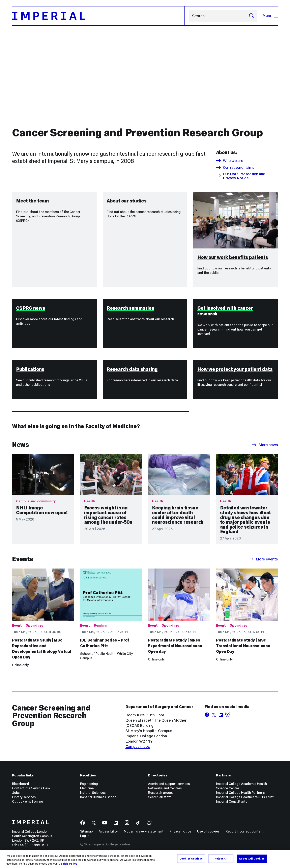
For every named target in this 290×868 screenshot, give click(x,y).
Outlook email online (27, 806)
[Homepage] (98, 16)
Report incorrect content (245, 836)
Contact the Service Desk (31, 793)
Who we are (230, 161)
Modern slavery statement (144, 836)
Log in (85, 840)
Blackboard (21, 788)
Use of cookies (208, 836)
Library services (24, 802)
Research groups (161, 797)
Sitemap (86, 836)
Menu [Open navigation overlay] (270, 16)
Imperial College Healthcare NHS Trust (245, 802)
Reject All (221, 859)
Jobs (16, 797)
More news (265, 449)
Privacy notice (180, 836)
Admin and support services (169, 788)
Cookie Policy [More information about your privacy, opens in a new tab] (68, 864)
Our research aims (235, 167)
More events (263, 563)
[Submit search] (251, 16)
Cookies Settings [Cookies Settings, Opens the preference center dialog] (191, 859)
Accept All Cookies (252, 859)
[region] (145, 859)
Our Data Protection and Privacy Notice (241, 176)
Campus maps (138, 751)
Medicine (87, 793)
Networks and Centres (165, 793)
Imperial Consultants (232, 806)
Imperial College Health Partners (240, 797)
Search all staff (159, 802)
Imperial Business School (99, 802)
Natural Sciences (93, 797)
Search (189, 16)
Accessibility (108, 836)
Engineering (89, 788)
